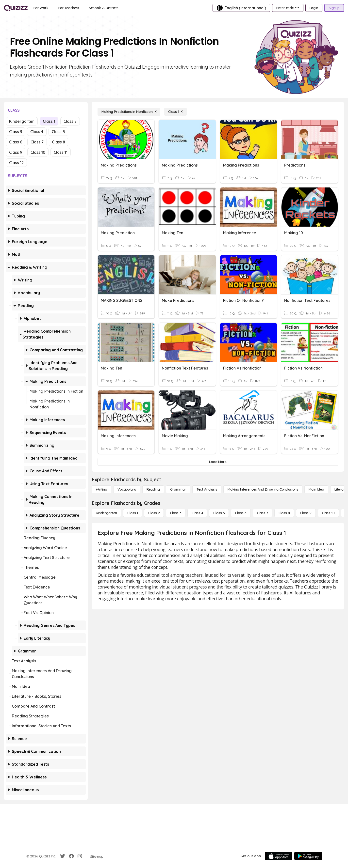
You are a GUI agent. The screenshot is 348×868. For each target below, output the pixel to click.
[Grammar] (178, 489)
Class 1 (49, 121)
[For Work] (41, 8)
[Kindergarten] (106, 513)
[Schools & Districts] (104, 8)
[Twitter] (63, 856)
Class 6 (16, 142)
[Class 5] (219, 513)
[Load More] (218, 462)
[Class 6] (241, 513)
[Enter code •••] (288, 8)
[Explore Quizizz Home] (16, 8)
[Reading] (153, 489)
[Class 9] (306, 513)
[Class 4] (197, 513)
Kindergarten (22, 121)
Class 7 (37, 142)
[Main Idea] (316, 489)
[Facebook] (71, 856)
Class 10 (38, 152)
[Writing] (101, 489)
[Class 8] (284, 513)
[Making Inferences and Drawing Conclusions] (263, 489)
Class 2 (70, 121)
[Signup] (334, 8)
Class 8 (58, 142)
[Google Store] (308, 856)
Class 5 (58, 132)
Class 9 (16, 152)
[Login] (314, 8)
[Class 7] (263, 513)
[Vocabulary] (127, 489)
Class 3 (16, 132)
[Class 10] (328, 513)
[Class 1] (175, 112)
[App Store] (279, 856)
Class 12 (16, 163)
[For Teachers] (69, 8)
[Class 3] (176, 513)
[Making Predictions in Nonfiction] (129, 112)
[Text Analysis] (207, 489)
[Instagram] (80, 856)
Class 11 (61, 152)
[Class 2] (154, 513)
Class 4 (37, 132)
